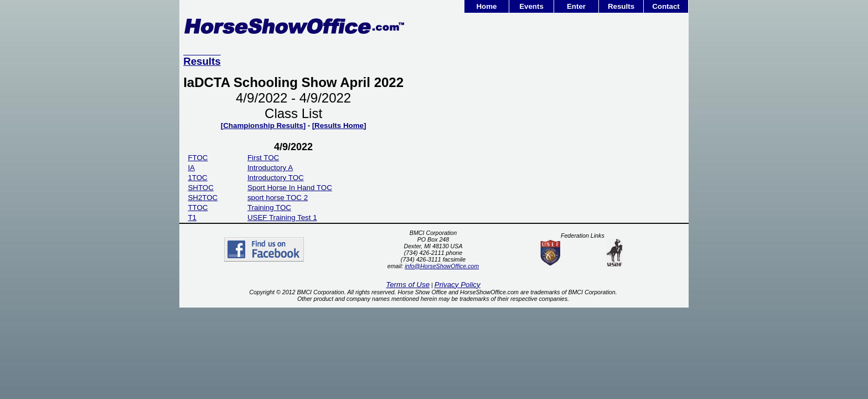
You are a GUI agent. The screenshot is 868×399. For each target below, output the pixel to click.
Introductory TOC (276, 178)
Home (486, 6)
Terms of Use (408, 285)
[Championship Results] (263, 126)
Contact (666, 6)
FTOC (198, 158)
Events (531, 6)
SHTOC (200, 188)
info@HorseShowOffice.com (442, 266)
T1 (192, 218)
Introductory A (270, 168)
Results (621, 6)
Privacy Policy (458, 285)
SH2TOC (203, 198)
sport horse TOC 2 (278, 198)
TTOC (198, 208)
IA (191, 168)
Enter (576, 6)
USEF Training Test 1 (282, 218)
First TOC (263, 158)
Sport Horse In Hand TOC (290, 188)
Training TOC (269, 208)
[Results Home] (339, 126)
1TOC (197, 178)
